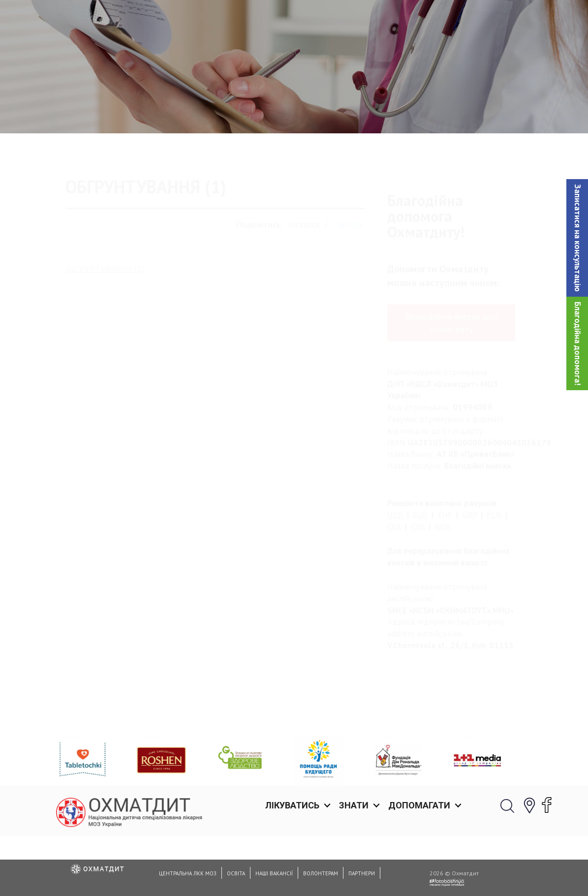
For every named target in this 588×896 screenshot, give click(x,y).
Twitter (349, 266)
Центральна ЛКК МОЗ (188, 873)
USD (395, 556)
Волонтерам (321, 873)
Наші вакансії (274, 873)
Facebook (304, 266)
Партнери (362, 873)
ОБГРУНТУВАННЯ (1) (105, 309)
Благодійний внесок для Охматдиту (451, 364)
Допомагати (419, 19)
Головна (132, 111)
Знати (354, 19)
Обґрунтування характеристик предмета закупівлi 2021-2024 (275, 111)
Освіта (236, 873)
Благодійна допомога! (578, 343)
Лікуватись (292, 19)
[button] (577, 238)
